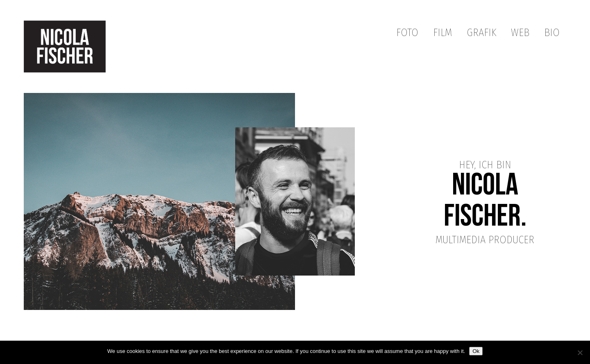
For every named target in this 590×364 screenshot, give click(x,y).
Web (520, 33)
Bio (552, 33)
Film (442, 33)
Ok (476, 351)
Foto (407, 33)
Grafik (481, 33)
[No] (580, 353)
